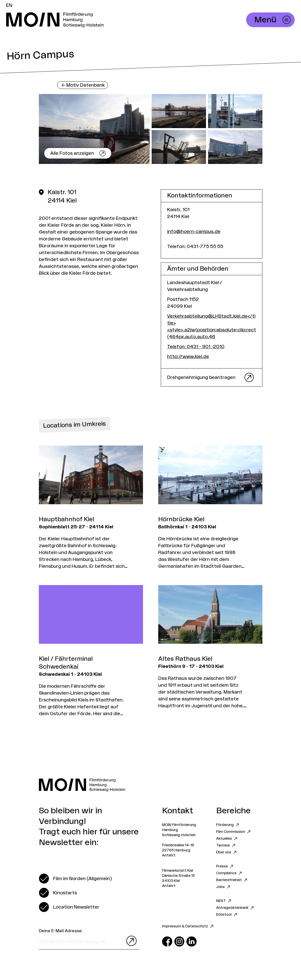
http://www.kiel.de (188, 357)
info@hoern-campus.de (194, 232)
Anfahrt (169, 855)
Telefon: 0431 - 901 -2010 (196, 347)
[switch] (75, 879)
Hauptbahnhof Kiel (67, 519)
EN (9, 5)
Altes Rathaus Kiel (185, 659)
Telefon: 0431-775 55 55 (195, 247)
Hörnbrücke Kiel (181, 519)
